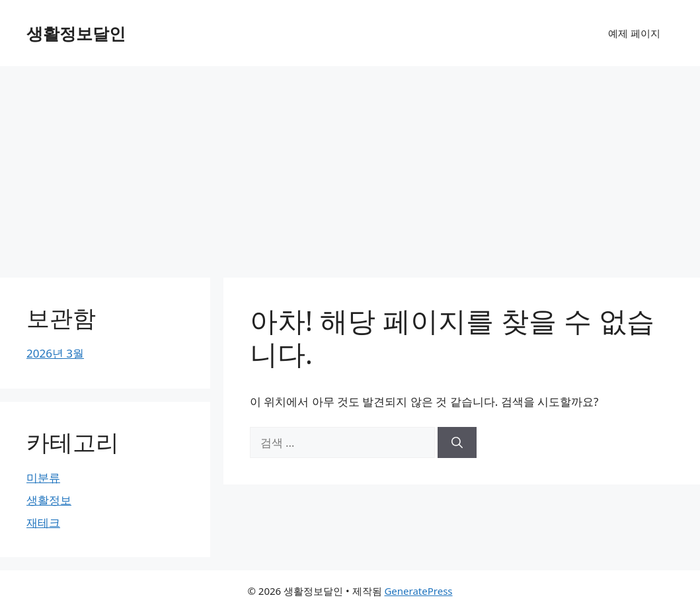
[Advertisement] (350, 165)
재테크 (43, 522)
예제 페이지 (634, 33)
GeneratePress (418, 591)
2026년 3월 (55, 353)
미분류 (43, 478)
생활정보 (49, 500)
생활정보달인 (76, 33)
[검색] (457, 443)
